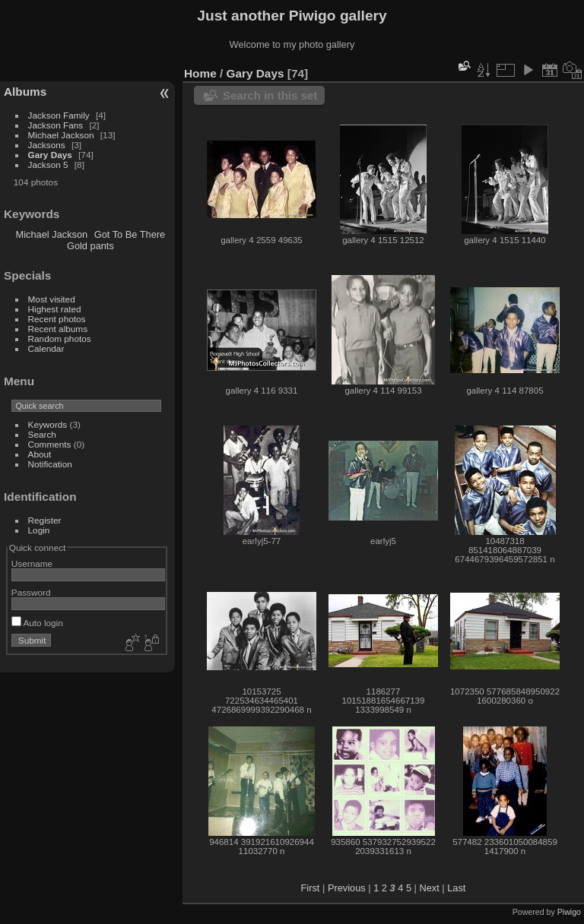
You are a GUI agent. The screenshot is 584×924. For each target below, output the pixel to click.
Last (456, 888)
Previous (347, 888)
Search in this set (270, 95)
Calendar (46, 348)
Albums (25, 92)
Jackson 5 (48, 165)
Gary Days (50, 155)
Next (429, 888)
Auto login (37, 623)
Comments (50, 444)
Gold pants (90, 246)
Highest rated (55, 309)
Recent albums (58, 329)
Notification (50, 464)
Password (31, 592)
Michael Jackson (61, 135)
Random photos (60, 339)
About (40, 454)
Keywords (48, 424)
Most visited (52, 299)
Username (32, 563)
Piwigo (569, 912)
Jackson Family (60, 115)
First (311, 888)
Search (42, 434)
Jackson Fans (56, 125)
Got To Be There (130, 234)
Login (39, 530)
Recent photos (57, 319)
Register (45, 520)
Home (200, 73)
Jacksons (47, 145)
